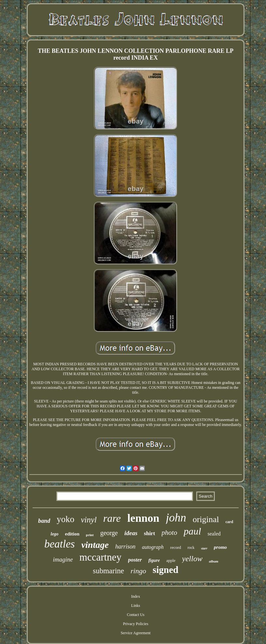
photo (170, 533)
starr (204, 548)
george (109, 533)
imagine (63, 559)
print (90, 535)
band (44, 521)
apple (171, 560)
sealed (214, 534)
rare (112, 518)
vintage (95, 545)
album (214, 561)
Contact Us (136, 615)
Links (135, 606)
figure (154, 560)
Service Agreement (136, 633)
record (176, 547)
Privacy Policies (136, 624)
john (176, 518)
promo (220, 547)
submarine (109, 571)
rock (191, 548)
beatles (59, 544)
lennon (143, 518)
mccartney (101, 557)
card (229, 522)
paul (192, 531)
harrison (125, 547)
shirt (150, 533)
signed (165, 570)
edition (72, 534)
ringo (139, 571)
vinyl (89, 520)
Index (135, 596)
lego (54, 534)
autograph (153, 547)
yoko (66, 519)
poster (135, 560)
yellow (192, 559)
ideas (131, 533)
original (206, 519)
